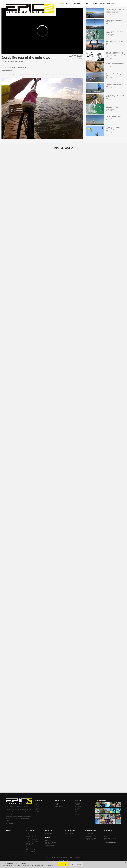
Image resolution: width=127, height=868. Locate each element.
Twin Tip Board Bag (89, 840)
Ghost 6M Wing (29, 843)
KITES (69, 3)
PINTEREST (77, 808)
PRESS (37, 810)
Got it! (63, 864)
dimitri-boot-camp (112, 13)
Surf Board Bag (88, 837)
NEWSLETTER (78, 815)
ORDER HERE (52, 3)
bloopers (109, 65)
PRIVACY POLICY (59, 806)
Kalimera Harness (69, 833)
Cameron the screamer (114, 85)
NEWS (37, 805)
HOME (57, 805)
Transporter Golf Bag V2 (91, 838)
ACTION (37, 806)
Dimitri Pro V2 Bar (50, 841)
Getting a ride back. (113, 117)
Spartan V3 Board (50, 835)
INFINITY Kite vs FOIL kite (115, 42)
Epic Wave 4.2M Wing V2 (32, 840)
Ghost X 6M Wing (30, 846)
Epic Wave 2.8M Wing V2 (32, 838)
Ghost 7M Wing (29, 845)
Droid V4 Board (49, 833)
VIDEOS (94, 3)
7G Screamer (9, 833)
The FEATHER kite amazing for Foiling (113, 107)
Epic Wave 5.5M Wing (31, 837)
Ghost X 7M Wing (30, 848)
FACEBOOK (77, 803)
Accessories (110, 843)
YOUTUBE (77, 810)
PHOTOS (102, 3)
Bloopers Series (77, 58)
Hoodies (106, 840)
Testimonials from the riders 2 (114, 32)
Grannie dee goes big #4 (115, 63)
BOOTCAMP (111, 3)
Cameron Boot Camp (114, 74)
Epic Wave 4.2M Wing (31, 835)
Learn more (76, 864)
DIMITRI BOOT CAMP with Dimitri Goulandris (115, 10)
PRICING (61, 3)
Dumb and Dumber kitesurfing (113, 128)
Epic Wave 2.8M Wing (31, 833)
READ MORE (9, 823)
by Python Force (69, 861)
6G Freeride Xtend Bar (51, 842)
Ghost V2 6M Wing (30, 850)
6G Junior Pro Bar (50, 845)
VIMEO (76, 811)
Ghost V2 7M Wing (30, 851)
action (108, 23)
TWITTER (77, 805)
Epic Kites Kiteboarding (60, 857)
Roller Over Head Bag (90, 835)
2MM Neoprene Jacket (110, 835)
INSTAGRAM (78, 806)
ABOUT (37, 811)
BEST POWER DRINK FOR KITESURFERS (115, 96)
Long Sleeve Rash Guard (110, 838)
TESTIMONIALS (39, 813)
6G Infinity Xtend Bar (51, 844)
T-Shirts (106, 833)
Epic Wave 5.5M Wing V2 (32, 842)
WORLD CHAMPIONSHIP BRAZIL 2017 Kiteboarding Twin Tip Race (115, 54)
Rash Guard (107, 837)
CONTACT (57, 803)
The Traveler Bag (89, 833)
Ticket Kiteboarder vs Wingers (114, 21)
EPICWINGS (78, 3)
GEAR (87, 3)
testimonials (110, 34)
